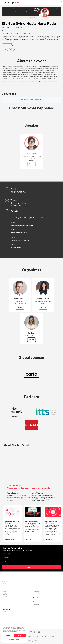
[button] (61, 2)
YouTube (35, 603)
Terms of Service (31, 635)
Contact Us (5, 613)
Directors (5, 596)
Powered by (32, 641)
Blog (34, 602)
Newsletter (35, 600)
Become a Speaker (37, 593)
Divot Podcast (36, 605)
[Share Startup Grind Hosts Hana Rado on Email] (14, 49)
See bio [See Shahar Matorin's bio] (20, 307)
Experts (4, 592)
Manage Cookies (14, 640)
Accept (20, 635)
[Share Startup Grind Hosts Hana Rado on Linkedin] (11, 49)
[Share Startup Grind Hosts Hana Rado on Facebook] (3, 49)
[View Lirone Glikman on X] (43, 295)
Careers (4, 611)
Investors (5, 590)
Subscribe (31, 567)
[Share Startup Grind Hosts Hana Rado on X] (7, 49)
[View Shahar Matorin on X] (20, 295)
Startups (4, 593)
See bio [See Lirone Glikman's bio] (43, 307)
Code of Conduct (40, 635)
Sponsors (5, 595)
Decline (8, 635)
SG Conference (36, 590)
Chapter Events (36, 592)
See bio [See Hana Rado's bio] (31, 164)
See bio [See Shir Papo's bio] (31, 340)
